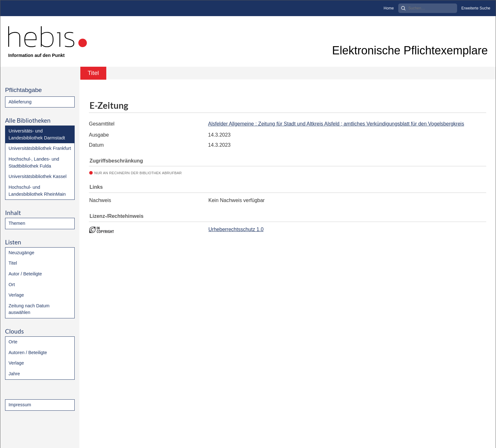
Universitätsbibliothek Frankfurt (40, 148)
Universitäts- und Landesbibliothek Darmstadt (37, 134)
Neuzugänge (22, 253)
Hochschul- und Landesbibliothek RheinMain (37, 191)
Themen (17, 223)
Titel (13, 263)
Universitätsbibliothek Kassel (37, 176)
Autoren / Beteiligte (28, 353)
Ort (12, 285)
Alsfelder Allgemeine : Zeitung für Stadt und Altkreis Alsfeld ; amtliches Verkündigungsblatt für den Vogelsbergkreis (336, 124)
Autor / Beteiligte (25, 274)
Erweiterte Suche (476, 8)
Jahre (14, 374)
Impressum (20, 405)
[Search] (428, 8)
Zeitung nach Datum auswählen (29, 309)
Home (389, 8)
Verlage (16, 295)
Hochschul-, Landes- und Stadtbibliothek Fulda (34, 163)
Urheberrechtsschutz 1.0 (236, 229)
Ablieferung (20, 102)
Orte (13, 342)
